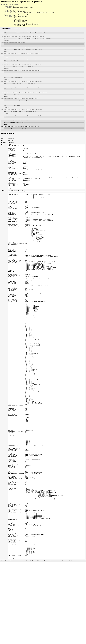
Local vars (6, 36)
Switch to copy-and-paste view (14, 30)
